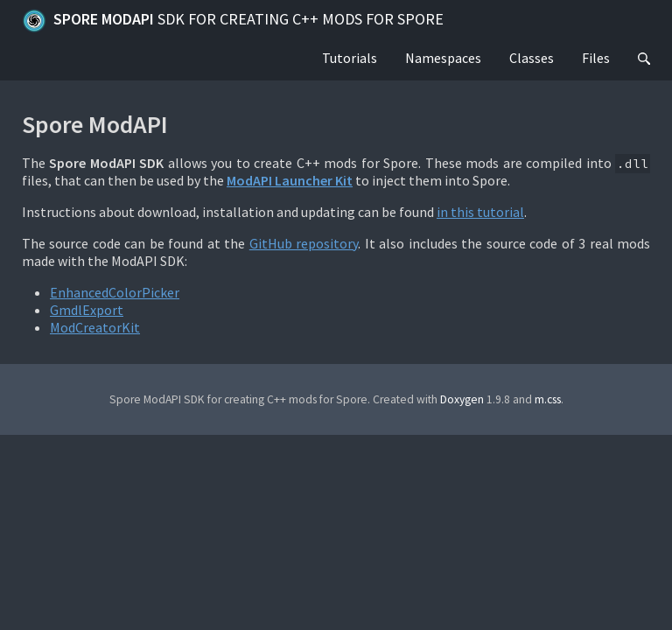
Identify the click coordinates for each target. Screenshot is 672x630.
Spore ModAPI (233, 21)
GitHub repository (304, 243)
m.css (548, 399)
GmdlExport (87, 310)
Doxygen (462, 399)
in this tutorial (480, 212)
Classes (532, 58)
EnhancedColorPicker (115, 292)
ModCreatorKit (95, 327)
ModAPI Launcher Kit (290, 180)
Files (596, 58)
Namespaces (443, 58)
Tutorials (350, 58)
